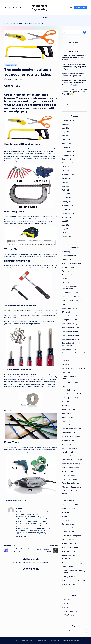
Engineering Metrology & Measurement (71, 344)
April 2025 (65, 136)
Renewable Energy (69, 509)
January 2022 (67, 202)
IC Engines (66, 402)
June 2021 (66, 225)
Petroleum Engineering (70, 468)
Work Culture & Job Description (73, 581)
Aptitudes (66, 271)
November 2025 (68, 120)
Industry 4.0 (66, 413)
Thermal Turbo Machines (71, 547)
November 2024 (68, 155)
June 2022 (66, 182)
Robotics (65, 516)
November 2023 (68, 175)
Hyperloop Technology (70, 398)
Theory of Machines (69, 543)
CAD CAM (65, 283)
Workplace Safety (69, 584)
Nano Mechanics (68, 452)
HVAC (64, 386)
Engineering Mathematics (71, 335)
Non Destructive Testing (71, 464)
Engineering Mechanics (71, 339)
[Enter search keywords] (74, 32)
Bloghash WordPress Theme (68, 641)
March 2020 (66, 237)
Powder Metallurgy (69, 475)
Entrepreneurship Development (73, 353)
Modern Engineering (69, 448)
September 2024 (68, 163)
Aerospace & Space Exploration (73, 263)
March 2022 (66, 194)
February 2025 (67, 144)
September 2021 (68, 213)
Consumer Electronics (70, 293)
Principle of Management (71, 487)
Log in (66, 603)
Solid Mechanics (68, 524)
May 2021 (65, 229)
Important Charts (68, 406)
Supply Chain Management (72, 536)
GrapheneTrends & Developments (69, 377)
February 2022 (67, 198)
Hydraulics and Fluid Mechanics (74, 394)
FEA (63, 357)
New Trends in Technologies (72, 460)
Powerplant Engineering (71, 483)
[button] (80, 7)
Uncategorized (67, 567)
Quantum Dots (67, 497)
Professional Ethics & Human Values (72, 492)
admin (19, 509)
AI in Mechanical (68, 267)
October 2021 (67, 209)
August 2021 (66, 217)
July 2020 (65, 233)
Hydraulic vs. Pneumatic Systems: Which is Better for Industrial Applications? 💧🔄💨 (74, 83)
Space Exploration (69, 528)
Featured (65, 361)
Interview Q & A (68, 417)
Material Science (68, 440)
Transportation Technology (72, 563)
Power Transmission (69, 479)
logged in (28, 572)
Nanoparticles (67, 456)
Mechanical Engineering (39, 7)
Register (67, 600)
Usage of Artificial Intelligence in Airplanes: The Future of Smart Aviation (74, 58)
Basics (64, 279)
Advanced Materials (69, 256)
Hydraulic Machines (69, 390)
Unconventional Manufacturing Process (74, 572)
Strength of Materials (70, 532)
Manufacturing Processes (71, 429)
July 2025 (65, 124)
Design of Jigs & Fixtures (71, 297)
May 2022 (65, 186)
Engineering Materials (70, 331)
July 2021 (65, 221)
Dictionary (66, 304)
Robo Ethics (66, 512)
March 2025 (66, 140)
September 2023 (68, 178)
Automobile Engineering (71, 275)
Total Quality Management (72, 559)
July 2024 (65, 167)
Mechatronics (67, 444)
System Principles (68, 540)
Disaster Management (70, 308)
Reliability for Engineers (70, 505)
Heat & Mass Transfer (70, 382)
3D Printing (66, 252)
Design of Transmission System (74, 300)
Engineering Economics (71, 328)
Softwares (66, 520)
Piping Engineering (69, 471)
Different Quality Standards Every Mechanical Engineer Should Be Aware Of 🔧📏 (74, 92)
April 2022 (65, 190)
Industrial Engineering (70, 409)
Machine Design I (68, 421)
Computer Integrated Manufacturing (70, 288)
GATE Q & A (66, 372)
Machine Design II (68, 425)
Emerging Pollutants (69, 320)
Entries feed (69, 607)
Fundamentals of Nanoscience (73, 368)
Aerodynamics (67, 259)
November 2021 (68, 206)
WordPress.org (70, 615)
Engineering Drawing (70, 324)
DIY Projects (66, 312)
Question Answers (69, 501)
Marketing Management (71, 437)
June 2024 (66, 171)
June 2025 (66, 128)
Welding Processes (69, 577)
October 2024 (67, 159)
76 (26, 80)
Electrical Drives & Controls (72, 316)
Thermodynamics (69, 551)
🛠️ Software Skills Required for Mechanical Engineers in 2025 (73, 75)
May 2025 (65, 132)
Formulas (65, 365)
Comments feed (70, 611)
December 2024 (68, 151)
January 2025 (67, 147)
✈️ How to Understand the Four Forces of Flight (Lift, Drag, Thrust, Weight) (74, 67)
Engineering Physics (69, 349)
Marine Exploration (69, 433)
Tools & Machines (11, 65)
